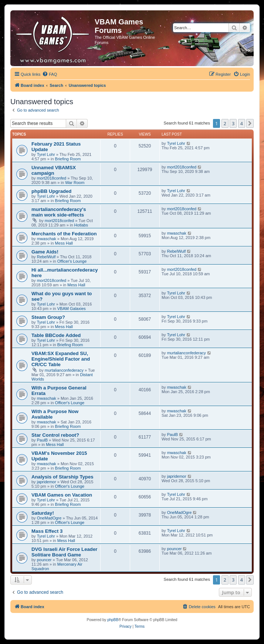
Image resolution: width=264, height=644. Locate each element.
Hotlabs (81, 225)
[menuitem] (50, 74)
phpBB (113, 620)
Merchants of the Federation (64, 234)
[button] (250, 123)
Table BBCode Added (56, 335)
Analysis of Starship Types (62, 477)
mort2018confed (52, 178)
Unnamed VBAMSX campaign (54, 170)
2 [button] (225, 123)
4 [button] (242, 123)
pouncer (44, 560)
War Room (75, 183)
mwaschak (47, 239)
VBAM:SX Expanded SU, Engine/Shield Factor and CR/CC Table (61, 359)
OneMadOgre (49, 518)
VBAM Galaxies (72, 309)
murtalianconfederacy (64, 370)
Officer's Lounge (72, 261)
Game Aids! (45, 252)
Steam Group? (48, 317)
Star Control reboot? (55, 435)
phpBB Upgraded (51, 191)
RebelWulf (46, 257)
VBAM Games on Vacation (62, 495)
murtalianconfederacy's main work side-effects (59, 212)
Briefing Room (68, 159)
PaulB (42, 440)
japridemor (47, 482)
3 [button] (233, 123)
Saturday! (43, 513)
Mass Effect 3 (47, 531)
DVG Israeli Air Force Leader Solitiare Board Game (64, 552)
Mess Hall (64, 243)
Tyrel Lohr (46, 154)
